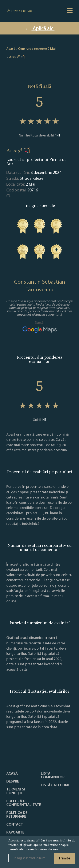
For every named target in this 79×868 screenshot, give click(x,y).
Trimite (64, 858)
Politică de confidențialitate (24, 803)
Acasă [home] (11, 49)
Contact (15, 825)
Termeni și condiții (16, 792)
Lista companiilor (53, 776)
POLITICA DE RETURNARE (17, 815)
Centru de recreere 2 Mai (37, 49)
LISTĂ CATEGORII (55, 785)
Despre (13, 782)
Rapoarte (15, 833)
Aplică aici (40, 29)
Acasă (12, 774)
